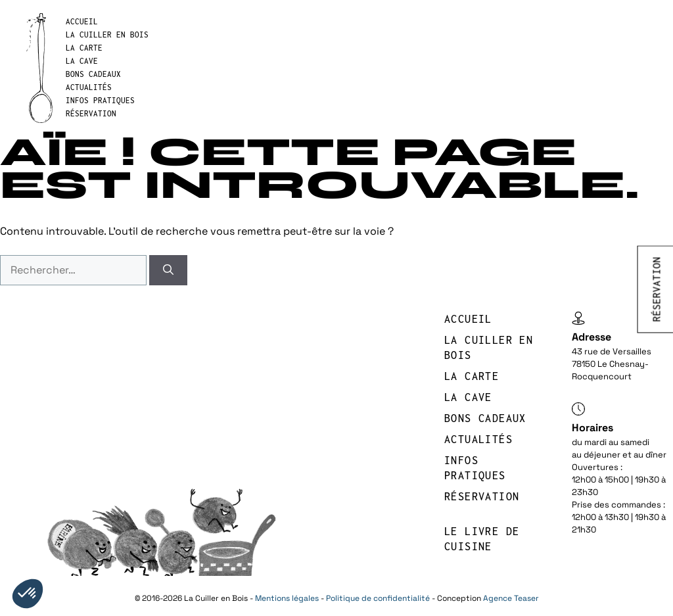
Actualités (89, 87)
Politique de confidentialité (378, 598)
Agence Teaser (511, 598)
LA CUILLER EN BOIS (107, 35)
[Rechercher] (168, 270)
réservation (91, 113)
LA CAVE (82, 61)
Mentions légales (287, 598)
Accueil (82, 21)
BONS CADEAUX (93, 74)
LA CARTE (84, 48)
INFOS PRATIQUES (100, 100)
